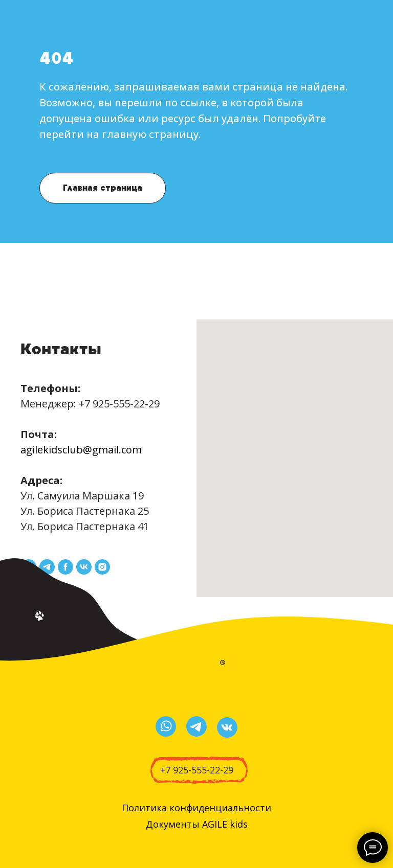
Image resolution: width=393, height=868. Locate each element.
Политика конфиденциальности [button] (196, 808)
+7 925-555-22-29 (119, 404)
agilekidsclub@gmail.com (81, 450)
